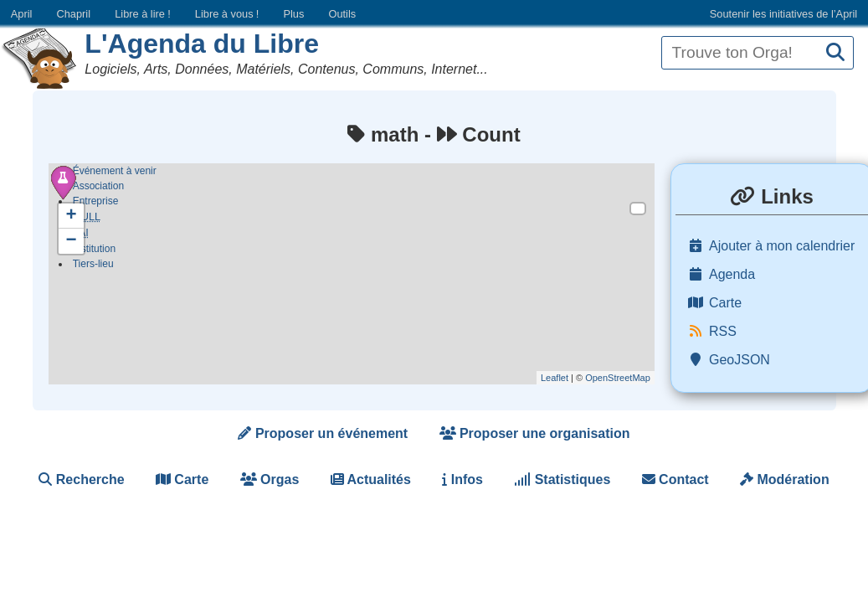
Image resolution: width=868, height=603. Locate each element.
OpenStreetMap (618, 378)
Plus (293, 14)
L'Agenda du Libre (202, 44)
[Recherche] (835, 53)
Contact (675, 479)
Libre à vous (227, 14)
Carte (182, 479)
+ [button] (72, 216)
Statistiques (562, 479)
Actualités (371, 479)
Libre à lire (143, 14)
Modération (785, 479)
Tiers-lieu (93, 266)
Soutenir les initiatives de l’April (783, 14)
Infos (462, 479)
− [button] (72, 241)
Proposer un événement (323, 433)
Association (98, 186)
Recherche (81, 479)
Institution (94, 251)
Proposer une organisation (535, 433)
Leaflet (555, 378)
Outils (342, 14)
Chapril (74, 14)
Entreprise (96, 201)
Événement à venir (115, 171)
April (22, 14)
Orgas (270, 479)
